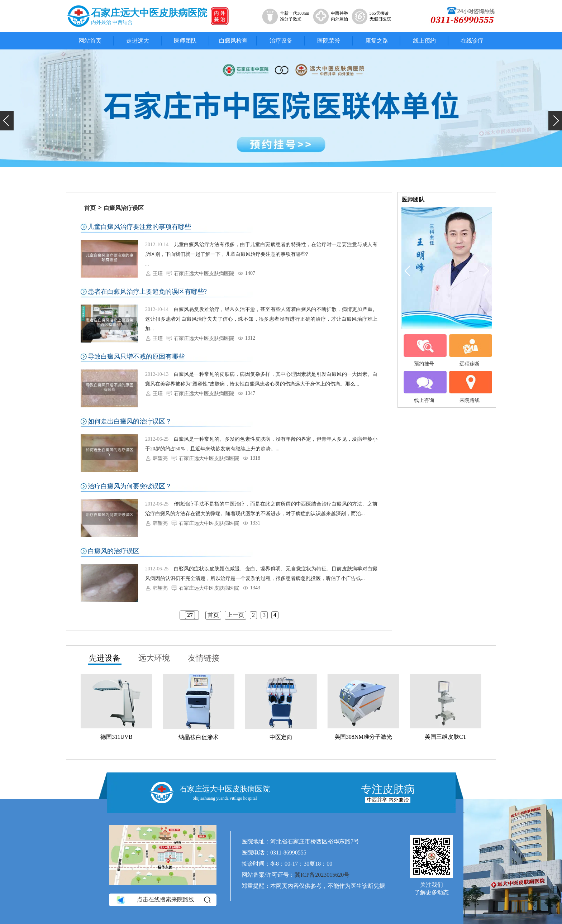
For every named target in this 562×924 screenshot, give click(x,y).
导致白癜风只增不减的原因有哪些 (136, 356)
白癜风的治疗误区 (114, 551)
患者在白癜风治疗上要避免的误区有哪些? (147, 292)
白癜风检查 (233, 41)
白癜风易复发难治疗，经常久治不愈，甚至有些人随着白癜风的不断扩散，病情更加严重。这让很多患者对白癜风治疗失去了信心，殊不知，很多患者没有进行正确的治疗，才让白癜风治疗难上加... (261, 319)
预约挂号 (424, 350)
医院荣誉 (329, 41)
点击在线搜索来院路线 (163, 900)
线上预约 (424, 41)
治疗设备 (281, 41)
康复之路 (377, 41)
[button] (7, 121)
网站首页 (90, 41)
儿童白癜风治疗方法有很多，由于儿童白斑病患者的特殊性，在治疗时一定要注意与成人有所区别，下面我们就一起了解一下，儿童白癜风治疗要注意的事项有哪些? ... (261, 254)
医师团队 (185, 41)
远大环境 (154, 658)
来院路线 (470, 387)
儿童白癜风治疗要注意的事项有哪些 (139, 227)
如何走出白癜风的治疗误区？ (130, 421)
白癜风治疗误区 (124, 208)
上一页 (235, 615)
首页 (90, 208)
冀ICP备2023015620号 (322, 875)
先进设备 (105, 658)
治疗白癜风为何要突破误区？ (130, 486)
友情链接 (204, 658)
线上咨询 (424, 387)
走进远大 (138, 41)
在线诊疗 (472, 41)
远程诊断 (470, 350)
